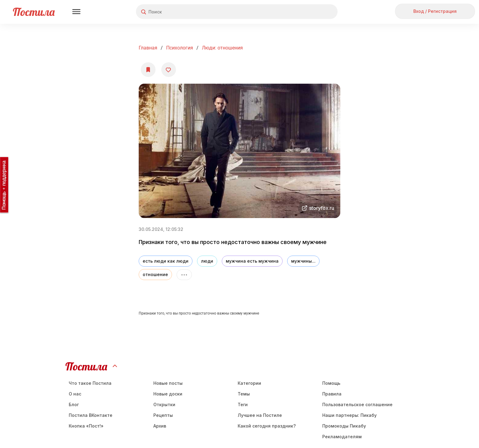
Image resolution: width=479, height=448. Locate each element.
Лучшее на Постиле (260, 415)
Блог (74, 404)
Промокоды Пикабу (344, 426)
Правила (332, 394)
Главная (148, 48)
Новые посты (168, 383)
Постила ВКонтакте (91, 415)
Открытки (164, 404)
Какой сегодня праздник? (267, 426)
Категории (249, 383)
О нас (75, 394)
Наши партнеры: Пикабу (349, 415)
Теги (243, 404)
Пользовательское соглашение (357, 404)
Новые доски (168, 394)
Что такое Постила (90, 383)
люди (207, 261)
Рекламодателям (342, 437)
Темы (244, 394)
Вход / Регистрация (435, 11)
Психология (180, 48)
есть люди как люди (166, 261)
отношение (155, 274)
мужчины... (303, 261)
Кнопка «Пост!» (86, 426)
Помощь (331, 383)
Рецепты (163, 415)
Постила (34, 12)
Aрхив (160, 426)
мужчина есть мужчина (252, 261)
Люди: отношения (222, 48)
